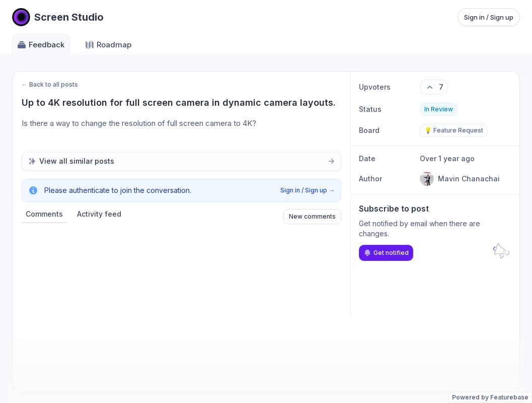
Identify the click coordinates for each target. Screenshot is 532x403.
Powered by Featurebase (490, 397)
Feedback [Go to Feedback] (41, 45)
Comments (44, 214)
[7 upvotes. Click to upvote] (434, 87)
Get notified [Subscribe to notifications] (386, 253)
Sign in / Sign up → (308, 190)
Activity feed (99, 214)
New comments (312, 216)
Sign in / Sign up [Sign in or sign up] (489, 17)
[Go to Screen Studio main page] (58, 17)
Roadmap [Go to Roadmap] (108, 45)
